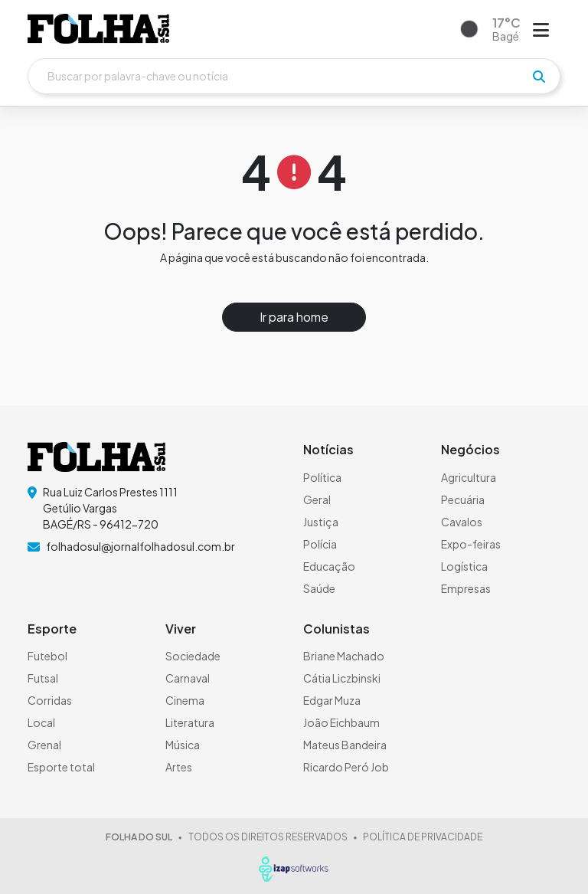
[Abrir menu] (541, 29)
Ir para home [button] (294, 317)
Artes (179, 767)
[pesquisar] (539, 77)
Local (41, 722)
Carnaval (188, 678)
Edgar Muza (332, 700)
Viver (181, 629)
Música (183, 745)
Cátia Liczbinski (342, 678)
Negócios (470, 449)
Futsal (43, 678)
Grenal (44, 745)
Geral (317, 499)
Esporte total (61, 767)
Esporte (52, 629)
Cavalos (462, 522)
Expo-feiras (471, 544)
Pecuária (463, 499)
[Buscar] (294, 76)
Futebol (47, 656)
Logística (464, 566)
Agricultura (469, 477)
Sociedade (193, 656)
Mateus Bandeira (345, 745)
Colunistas (336, 629)
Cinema (185, 700)
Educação (329, 566)
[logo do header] (98, 29)
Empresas (466, 588)
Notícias (328, 449)
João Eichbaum (341, 722)
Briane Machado (344, 656)
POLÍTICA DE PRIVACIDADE (423, 837)
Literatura (190, 722)
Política (322, 477)
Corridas (50, 700)
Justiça (321, 522)
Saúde (319, 588)
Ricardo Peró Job (346, 767)
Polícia (320, 544)
